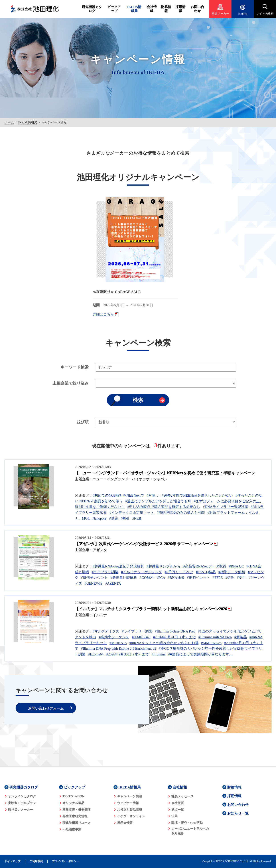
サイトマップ (12, 861)
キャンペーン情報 (130, 796)
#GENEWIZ (94, 583)
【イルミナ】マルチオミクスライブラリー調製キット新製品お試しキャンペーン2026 (151, 609)
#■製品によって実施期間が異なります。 (201, 654)
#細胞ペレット (199, 578)
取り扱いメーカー (20, 810)
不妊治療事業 (72, 829)
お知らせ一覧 (238, 813)
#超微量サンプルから (164, 566)
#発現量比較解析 (124, 578)
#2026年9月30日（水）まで (128, 654)
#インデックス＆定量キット (132, 513)
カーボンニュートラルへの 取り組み (190, 831)
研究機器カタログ (92, 9)
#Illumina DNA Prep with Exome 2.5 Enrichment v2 (119, 648)
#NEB (137, 518)
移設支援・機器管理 (77, 810)
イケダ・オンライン (131, 816)
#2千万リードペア (179, 572)
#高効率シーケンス (114, 637)
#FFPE (218, 578)
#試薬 (114, 518)
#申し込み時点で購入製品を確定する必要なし (164, 507)
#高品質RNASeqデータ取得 (205, 566)
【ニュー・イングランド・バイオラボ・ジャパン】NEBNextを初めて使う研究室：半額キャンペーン (165, 473)
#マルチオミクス (106, 631)
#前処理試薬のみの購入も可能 (181, 513)
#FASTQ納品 (206, 572)
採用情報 (180, 9)
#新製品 (241, 637)
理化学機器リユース (77, 823)
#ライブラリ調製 (105, 572)
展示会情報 (125, 823)
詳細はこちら (103, 314)
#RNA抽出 (176, 578)
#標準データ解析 (232, 572)
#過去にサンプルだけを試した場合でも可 (158, 501)
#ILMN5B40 (141, 637)
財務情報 (166, 9)
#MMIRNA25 (211, 643)
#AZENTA (113, 583)
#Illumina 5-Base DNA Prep (175, 631)
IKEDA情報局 (134, 9)
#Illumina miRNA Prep (215, 637)
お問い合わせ (197, 9)
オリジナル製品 (73, 803)
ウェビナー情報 (128, 803)
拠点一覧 (178, 810)
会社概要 (178, 803)
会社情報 (152, 9)
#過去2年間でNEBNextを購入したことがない (197, 495)
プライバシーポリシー (65, 861)
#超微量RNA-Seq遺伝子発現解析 (118, 566)
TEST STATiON (73, 796)
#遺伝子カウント (94, 578)
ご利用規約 (36, 861)
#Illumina (158, 654)
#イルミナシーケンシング (142, 572)
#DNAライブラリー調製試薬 (226, 507)
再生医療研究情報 (75, 816)
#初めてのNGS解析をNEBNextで (118, 495)
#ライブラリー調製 (137, 631)
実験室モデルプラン (22, 803)
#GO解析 (147, 578)
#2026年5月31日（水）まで (175, 637)
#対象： (153, 495)
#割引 (125, 518)
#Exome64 (96, 654)
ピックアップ (114, 9)
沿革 (175, 816)
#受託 (230, 578)
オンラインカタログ (22, 796)
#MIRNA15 (118, 643)
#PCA (161, 578)
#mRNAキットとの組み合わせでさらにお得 (164, 643)
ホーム (9, 122)
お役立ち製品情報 (130, 810)
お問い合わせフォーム (46, 708)
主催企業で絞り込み (71, 383)
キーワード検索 (75, 367)
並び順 (83, 422)
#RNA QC (236, 566)
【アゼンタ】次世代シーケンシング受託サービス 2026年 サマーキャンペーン (144, 544)
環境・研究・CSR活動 (187, 823)
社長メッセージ (182, 796)
